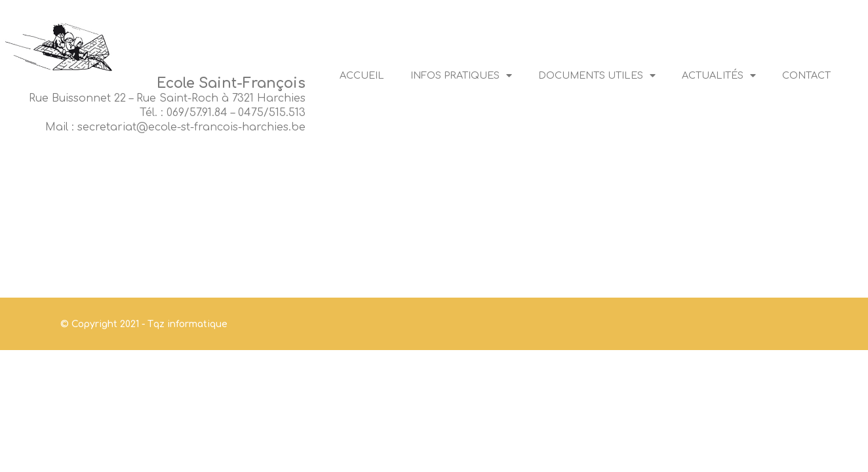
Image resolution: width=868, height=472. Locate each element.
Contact (806, 75)
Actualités (719, 75)
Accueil (362, 75)
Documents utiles (597, 75)
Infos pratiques (461, 75)
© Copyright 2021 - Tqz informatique (144, 324)
